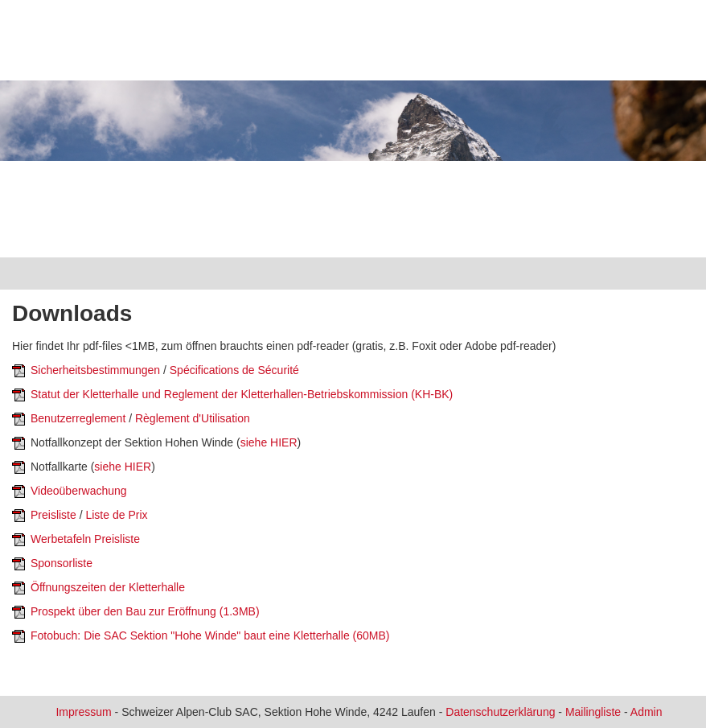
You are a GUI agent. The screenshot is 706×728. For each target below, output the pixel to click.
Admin (646, 712)
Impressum (83, 712)
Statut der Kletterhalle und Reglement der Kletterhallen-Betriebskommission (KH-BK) (242, 394)
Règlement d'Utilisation (193, 418)
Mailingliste (593, 712)
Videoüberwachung (79, 491)
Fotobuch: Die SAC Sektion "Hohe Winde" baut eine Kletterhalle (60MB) (210, 635)
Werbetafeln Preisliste (85, 539)
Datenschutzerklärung (500, 712)
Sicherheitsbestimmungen (95, 370)
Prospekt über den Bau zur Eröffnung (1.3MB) (145, 611)
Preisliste (53, 515)
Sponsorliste (62, 563)
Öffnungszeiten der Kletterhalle (108, 587)
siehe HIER (269, 442)
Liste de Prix (116, 515)
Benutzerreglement (78, 418)
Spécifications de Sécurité (234, 370)
